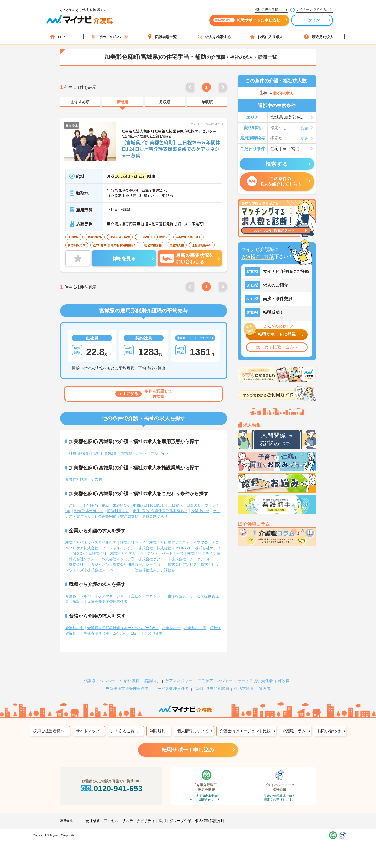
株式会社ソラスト (84, 559)
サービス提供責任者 (255, 681)
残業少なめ (200, 511)
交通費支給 (129, 516)
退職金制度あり (155, 516)
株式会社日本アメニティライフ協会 (179, 542)
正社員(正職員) (77, 453)
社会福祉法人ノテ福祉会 (155, 570)
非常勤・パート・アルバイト (145, 453)
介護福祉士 (74, 628)
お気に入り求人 (266, 37)
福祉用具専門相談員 (212, 689)
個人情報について (193, 731)
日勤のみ (194, 505)
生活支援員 (244, 689)
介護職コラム (294, 731)
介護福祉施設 (76, 479)
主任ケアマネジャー (148, 596)
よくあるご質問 (125, 731)
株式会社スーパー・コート (109, 570)
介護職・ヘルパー (80, 596)
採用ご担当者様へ (49, 731)
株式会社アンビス (182, 564)
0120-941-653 (111, 788)
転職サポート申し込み (188, 750)
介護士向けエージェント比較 (245, 731)
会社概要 (93, 821)
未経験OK (121, 505)
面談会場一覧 (162, 37)
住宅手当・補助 (96, 505)
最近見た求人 (319, 37)
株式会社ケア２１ (153, 559)
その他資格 (153, 633)
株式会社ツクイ (133, 542)
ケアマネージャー (113, 596)
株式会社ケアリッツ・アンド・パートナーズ (147, 553)
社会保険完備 (105, 516)
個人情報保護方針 (210, 821)
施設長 (78, 602)
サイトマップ (88, 731)
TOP (58, 37)
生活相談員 (177, 596)
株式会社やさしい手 (118, 559)
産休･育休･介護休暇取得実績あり (160, 511)
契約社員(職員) (105, 453)
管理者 (265, 689)
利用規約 (158, 731)
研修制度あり (118, 511)
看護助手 (152, 681)
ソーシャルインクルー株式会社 (127, 548)
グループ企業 (180, 821)
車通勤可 (73, 505)
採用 (162, 821)
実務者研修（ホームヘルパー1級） (112, 633)
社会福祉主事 (195, 628)
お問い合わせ (329, 731)
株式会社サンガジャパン (89, 564)
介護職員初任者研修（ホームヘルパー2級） (123, 628)
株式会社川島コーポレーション (138, 564)
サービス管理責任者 (171, 689)
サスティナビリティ (138, 821)
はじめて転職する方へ (277, 347)
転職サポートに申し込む (245, 20)
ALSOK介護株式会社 (90, 553)
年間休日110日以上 (148, 505)
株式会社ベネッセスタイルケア (91, 542)
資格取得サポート (89, 511)
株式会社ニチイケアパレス (193, 559)
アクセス (111, 821)
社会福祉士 (172, 628)
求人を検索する (214, 37)
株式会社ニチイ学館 (204, 553)
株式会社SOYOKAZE (174, 548)
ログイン (311, 20)
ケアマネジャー (179, 681)
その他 (96, 479)
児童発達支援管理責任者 (107, 602)
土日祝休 (175, 505)
